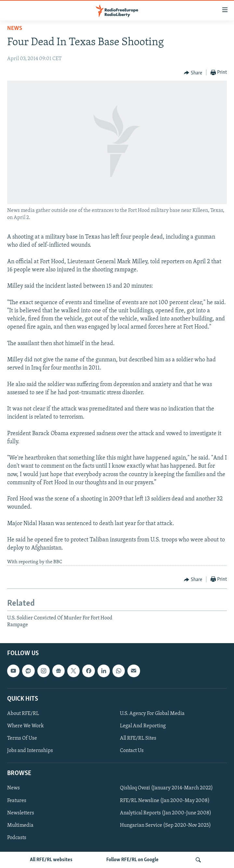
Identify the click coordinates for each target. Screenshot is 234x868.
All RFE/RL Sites (138, 738)
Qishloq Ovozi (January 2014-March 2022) (166, 788)
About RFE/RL (23, 714)
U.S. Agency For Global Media (152, 714)
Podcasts (17, 838)
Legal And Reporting (143, 726)
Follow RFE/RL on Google (132, 860)
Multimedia (20, 825)
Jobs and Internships (30, 751)
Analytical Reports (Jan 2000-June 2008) (166, 813)
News (15, 28)
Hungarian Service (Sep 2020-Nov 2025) (165, 825)
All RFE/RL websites (51, 860)
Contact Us (132, 751)
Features (17, 801)
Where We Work (26, 726)
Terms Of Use (22, 738)
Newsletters (21, 813)
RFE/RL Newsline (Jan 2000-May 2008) (165, 801)
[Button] (193, 73)
